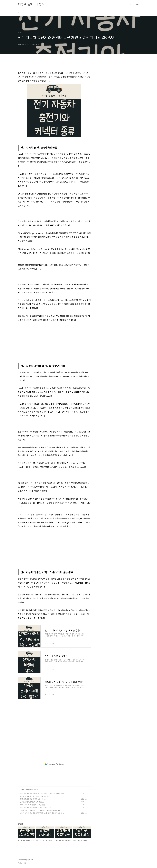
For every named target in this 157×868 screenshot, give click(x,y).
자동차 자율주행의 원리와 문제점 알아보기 (34, 796)
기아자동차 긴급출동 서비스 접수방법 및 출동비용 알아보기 (40, 810)
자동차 (23, 789)
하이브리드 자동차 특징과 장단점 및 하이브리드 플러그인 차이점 (41, 813)
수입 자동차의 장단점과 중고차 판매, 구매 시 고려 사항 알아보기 (41, 793)
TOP (137, 860)
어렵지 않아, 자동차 (31, 4)
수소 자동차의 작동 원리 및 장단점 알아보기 (34, 807)
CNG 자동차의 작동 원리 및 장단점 (31, 805)
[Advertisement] (54, 342)
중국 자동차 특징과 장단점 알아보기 (32, 799)
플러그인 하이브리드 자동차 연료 (31, 802)
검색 (132, 4)
